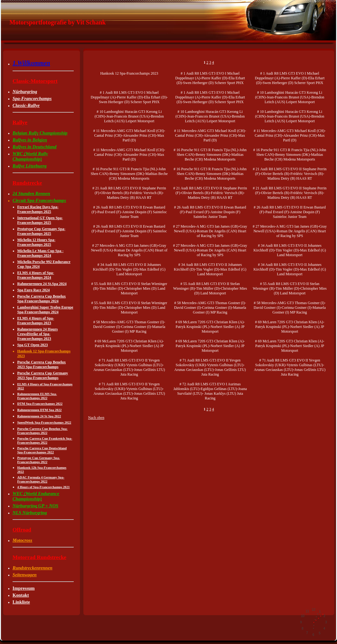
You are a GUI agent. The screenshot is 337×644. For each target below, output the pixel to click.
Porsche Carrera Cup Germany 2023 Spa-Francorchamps (43, 375)
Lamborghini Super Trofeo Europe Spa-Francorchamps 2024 (45, 310)
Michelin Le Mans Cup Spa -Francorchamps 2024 (40, 253)
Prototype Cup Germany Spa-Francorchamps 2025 (41, 231)
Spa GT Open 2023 (32, 345)
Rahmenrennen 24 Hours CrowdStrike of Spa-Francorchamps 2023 (37, 334)
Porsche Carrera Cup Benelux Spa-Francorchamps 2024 (42, 299)
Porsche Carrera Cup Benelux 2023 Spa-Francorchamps (42, 364)
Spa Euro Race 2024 (33, 290)
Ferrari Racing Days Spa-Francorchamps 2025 (38, 209)
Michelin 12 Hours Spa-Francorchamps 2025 (36, 242)
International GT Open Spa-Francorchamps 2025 (40, 220)
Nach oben (96, 418)
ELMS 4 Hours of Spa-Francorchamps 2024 (36, 275)
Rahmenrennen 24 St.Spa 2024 (42, 284)
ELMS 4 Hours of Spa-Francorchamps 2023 (36, 321)
